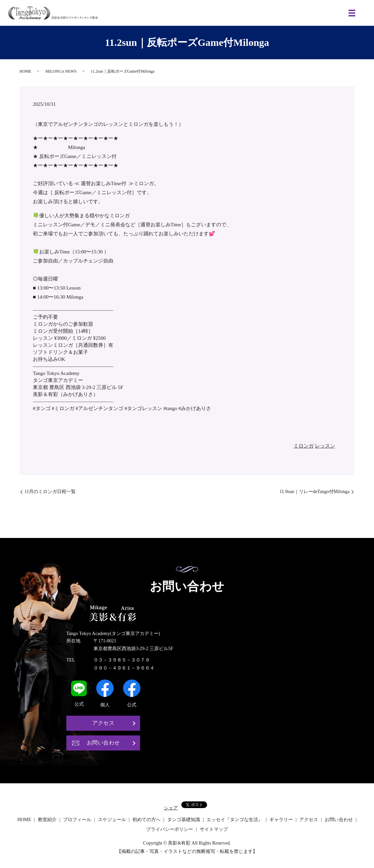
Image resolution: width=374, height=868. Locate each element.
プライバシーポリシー (170, 830)
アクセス (103, 723)
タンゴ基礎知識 (184, 820)
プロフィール (77, 820)
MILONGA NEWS (61, 71)
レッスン (325, 446)
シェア (171, 808)
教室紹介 (47, 820)
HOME (25, 71)
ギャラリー (281, 820)
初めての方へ (146, 820)
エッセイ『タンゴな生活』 (235, 820)
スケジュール (112, 820)
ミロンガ (304, 446)
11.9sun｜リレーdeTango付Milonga (315, 492)
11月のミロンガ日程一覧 (50, 492)
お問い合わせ (103, 743)
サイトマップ (214, 830)
